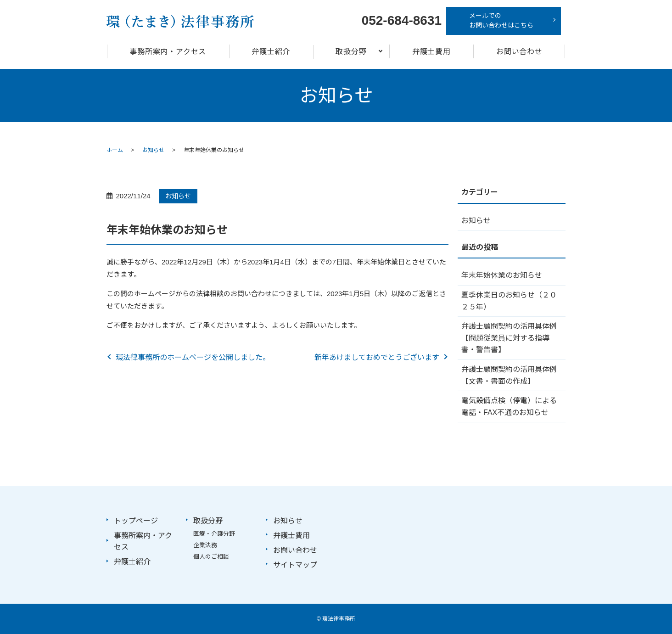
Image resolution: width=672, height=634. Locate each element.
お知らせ (153, 150)
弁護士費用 (431, 52)
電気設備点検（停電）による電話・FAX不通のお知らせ (509, 407)
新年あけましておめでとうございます (377, 357)
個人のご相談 (211, 557)
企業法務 (205, 545)
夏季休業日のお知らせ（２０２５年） (509, 301)
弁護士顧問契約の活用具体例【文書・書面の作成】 (509, 375)
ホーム (115, 150)
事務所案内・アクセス (168, 52)
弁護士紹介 (271, 52)
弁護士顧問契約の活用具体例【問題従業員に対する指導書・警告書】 (509, 338)
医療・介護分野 (214, 534)
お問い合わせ (519, 52)
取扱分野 (351, 52)
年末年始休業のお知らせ (502, 275)
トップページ (136, 521)
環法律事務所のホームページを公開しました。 (193, 357)
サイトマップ (295, 565)
